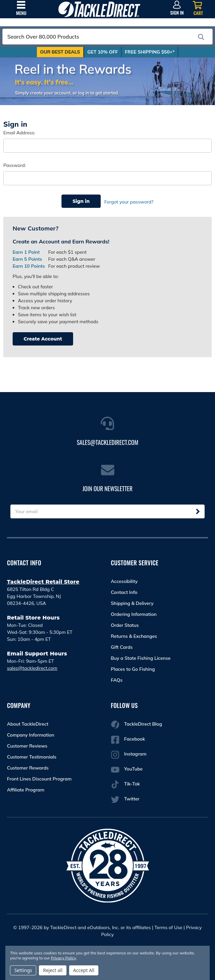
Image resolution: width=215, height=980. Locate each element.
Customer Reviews (27, 744)
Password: (15, 165)
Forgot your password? (129, 201)
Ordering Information (134, 612)
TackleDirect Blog (137, 723)
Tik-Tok (126, 783)
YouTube (127, 768)
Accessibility (124, 579)
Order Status (125, 623)
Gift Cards (122, 645)
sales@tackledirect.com (32, 666)
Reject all (53, 970)
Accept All (84, 970)
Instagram (129, 753)
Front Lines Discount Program (39, 777)
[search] (201, 37)
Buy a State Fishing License (141, 656)
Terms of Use (168, 925)
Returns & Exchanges (134, 634)
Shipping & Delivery (132, 601)
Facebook (128, 738)
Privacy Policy (63, 958)
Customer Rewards (28, 766)
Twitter (125, 798)
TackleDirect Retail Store (43, 580)
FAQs (117, 678)
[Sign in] (177, 8)
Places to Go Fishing (133, 667)
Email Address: (19, 133)
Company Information (31, 733)
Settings (23, 970)
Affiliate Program (26, 788)
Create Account (43, 337)
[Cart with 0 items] (198, 8)
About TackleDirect (28, 722)
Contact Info (124, 590)
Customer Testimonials (32, 755)
